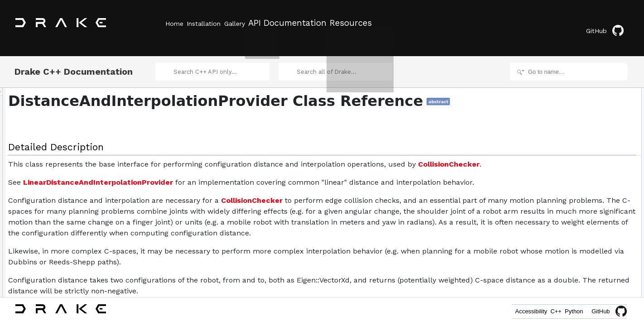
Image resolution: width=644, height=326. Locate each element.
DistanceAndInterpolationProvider (600, 144)
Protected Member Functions (578, 184)
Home (174, 23)
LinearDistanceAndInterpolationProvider (211, 197)
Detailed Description (567, 84)
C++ (541, 311)
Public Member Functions (574, 94)
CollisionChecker (163, 179)
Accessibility (505, 311)
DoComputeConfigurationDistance (591, 204)
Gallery (255, 23)
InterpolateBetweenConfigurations (591, 124)
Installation (214, 23)
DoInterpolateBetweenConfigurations (595, 214)
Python (569, 311)
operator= (571, 154)
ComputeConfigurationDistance (588, 114)
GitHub (610, 24)
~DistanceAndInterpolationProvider (592, 104)
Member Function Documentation (583, 273)
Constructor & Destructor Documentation (592, 224)
